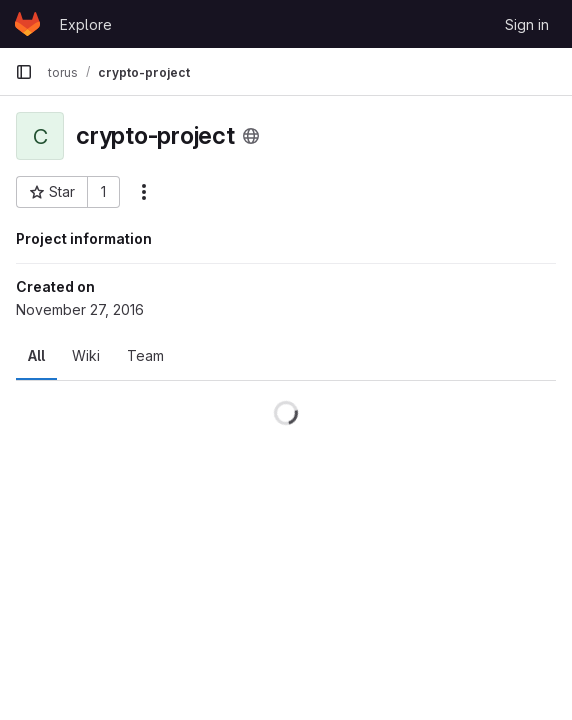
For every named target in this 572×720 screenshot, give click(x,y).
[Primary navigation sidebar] (24, 72)
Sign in (527, 24)
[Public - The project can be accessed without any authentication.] (251, 136)
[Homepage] (27, 24)
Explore (86, 24)
